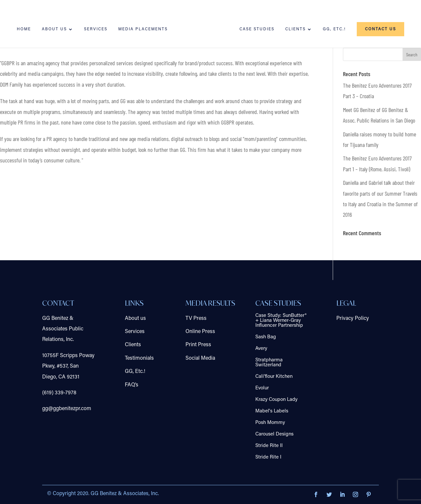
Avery (261, 349)
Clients (295, 29)
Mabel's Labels (272, 411)
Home (24, 29)
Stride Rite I (268, 457)
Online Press (200, 332)
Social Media (200, 358)
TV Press (196, 319)
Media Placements (143, 29)
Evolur (262, 388)
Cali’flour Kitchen (274, 377)
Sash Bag (266, 337)
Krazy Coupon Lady (276, 400)
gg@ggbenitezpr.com (67, 409)
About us (54, 29)
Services (96, 29)
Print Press (198, 345)
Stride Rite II (269, 446)
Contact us (380, 29)
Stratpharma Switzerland (269, 363)
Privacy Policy (353, 319)
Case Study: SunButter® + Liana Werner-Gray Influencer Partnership (281, 321)
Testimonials (139, 358)
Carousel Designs (274, 434)
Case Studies (257, 29)
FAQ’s (132, 385)
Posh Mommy (270, 423)
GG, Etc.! (334, 29)
